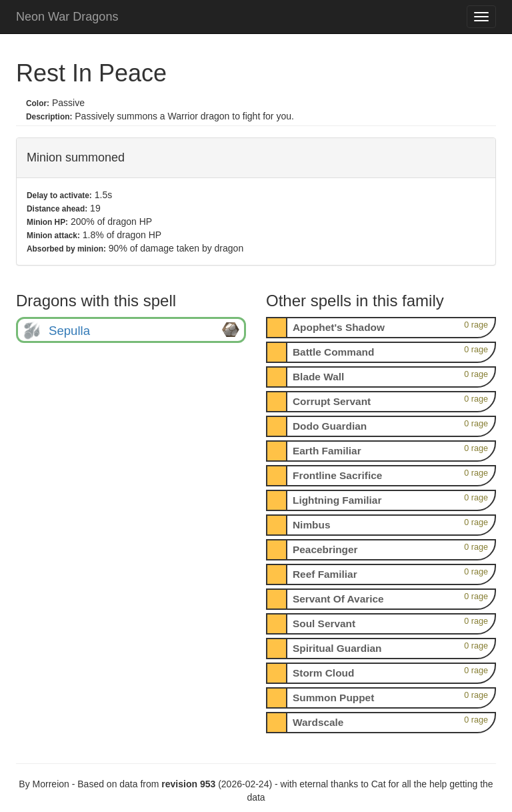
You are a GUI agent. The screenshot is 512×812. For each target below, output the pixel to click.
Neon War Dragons (67, 17)
